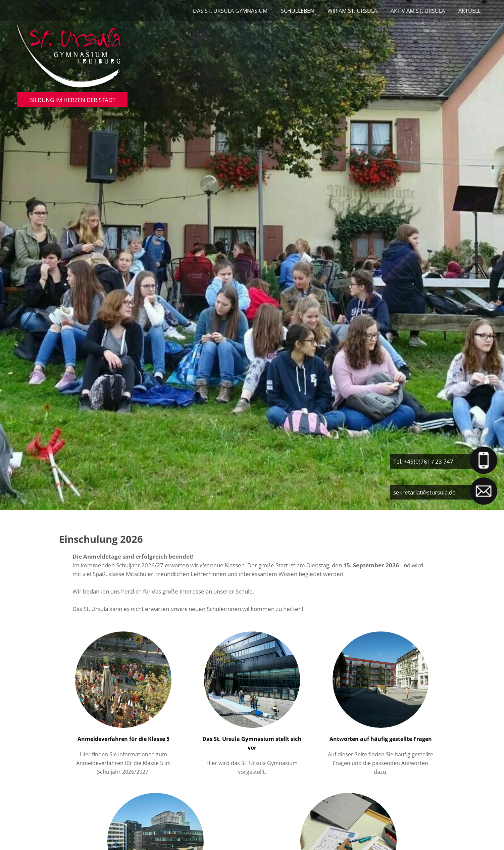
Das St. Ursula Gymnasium (230, 11)
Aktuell (469, 11)
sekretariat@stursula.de (424, 492)
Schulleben (297, 11)
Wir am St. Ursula (352, 11)
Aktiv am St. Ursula (418, 11)
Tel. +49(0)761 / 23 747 (423, 461)
